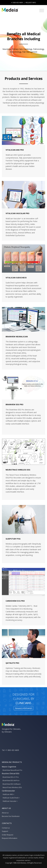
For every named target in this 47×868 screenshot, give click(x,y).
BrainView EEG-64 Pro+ (11, 781)
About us (6, 808)
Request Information (24, 708)
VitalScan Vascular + (10, 801)
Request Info (31, 3)
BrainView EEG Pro (14, 404)
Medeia (23, 863)
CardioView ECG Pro (15, 601)
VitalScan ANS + (8, 794)
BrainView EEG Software (11, 784)
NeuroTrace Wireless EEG (18, 470)
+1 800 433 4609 (12, 750)
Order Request (8, 835)
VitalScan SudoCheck (16, 278)
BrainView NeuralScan (17, 337)
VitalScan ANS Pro (15, 150)
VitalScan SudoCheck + (11, 798)
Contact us (6, 828)
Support (5, 831)
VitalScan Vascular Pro (17, 213)
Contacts (7, 823)
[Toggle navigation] (42, 11)
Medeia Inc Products (12, 762)
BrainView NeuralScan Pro (12, 770)
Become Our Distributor (11, 816)
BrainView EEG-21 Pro (10, 777)
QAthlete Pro (12, 663)
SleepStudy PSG (13, 539)
